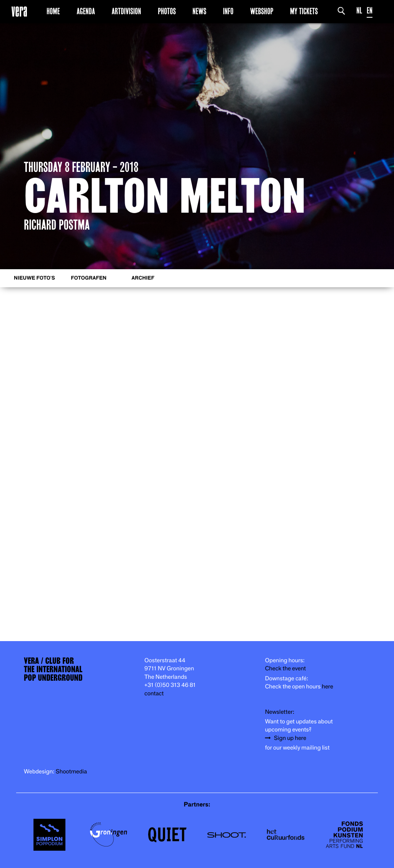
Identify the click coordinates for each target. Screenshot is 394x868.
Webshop (262, 11)
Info (228, 11)
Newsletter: (280, 712)
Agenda (86, 11)
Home (53, 11)
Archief (143, 278)
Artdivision (126, 11)
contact (154, 694)
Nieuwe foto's (34, 278)
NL (359, 11)
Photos (167, 11)
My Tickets (304, 11)
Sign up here (290, 738)
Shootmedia (72, 772)
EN (370, 11)
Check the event (285, 669)
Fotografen (89, 278)
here (327, 687)
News (199, 11)
